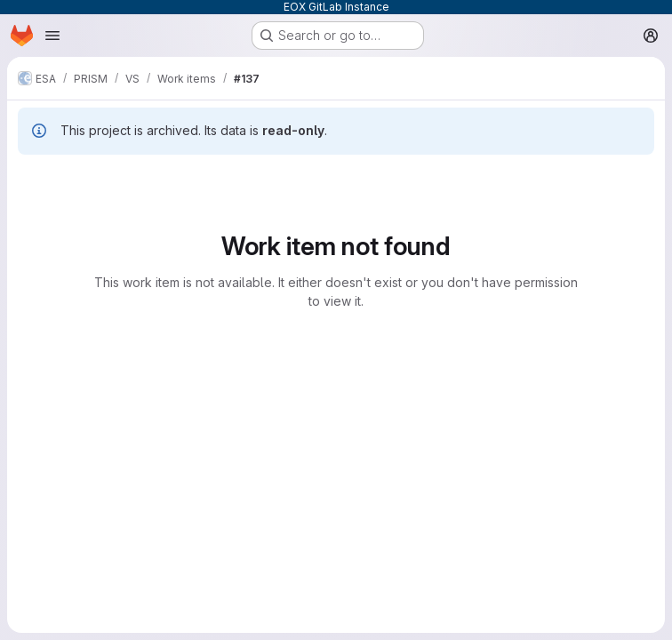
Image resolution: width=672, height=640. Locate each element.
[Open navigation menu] (52, 36)
